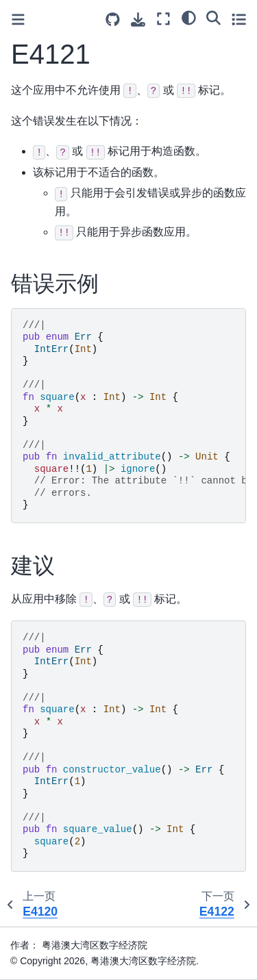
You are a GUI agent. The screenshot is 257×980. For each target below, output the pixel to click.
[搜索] (213, 17)
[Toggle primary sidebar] (18, 20)
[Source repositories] (113, 20)
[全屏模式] (163, 19)
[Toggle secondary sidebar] (239, 19)
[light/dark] (189, 17)
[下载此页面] (138, 20)
